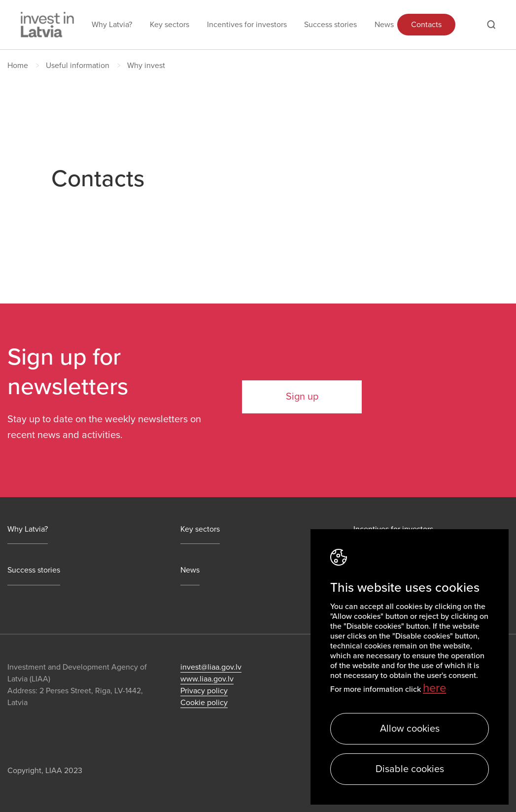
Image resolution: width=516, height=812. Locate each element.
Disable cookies (410, 769)
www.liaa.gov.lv (207, 679)
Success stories (330, 25)
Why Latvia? (112, 25)
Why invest (146, 66)
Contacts (426, 25)
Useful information (78, 66)
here (434, 688)
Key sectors (170, 25)
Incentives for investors (247, 25)
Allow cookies (410, 729)
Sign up (302, 397)
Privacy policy (204, 691)
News (384, 25)
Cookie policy (204, 703)
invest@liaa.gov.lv (211, 667)
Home (18, 66)
